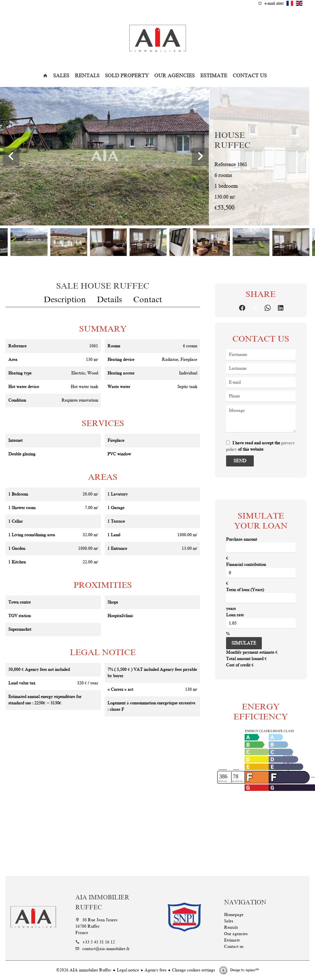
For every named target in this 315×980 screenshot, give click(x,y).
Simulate (244, 643)
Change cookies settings (194, 970)
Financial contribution (246, 565)
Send (240, 461)
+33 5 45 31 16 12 (99, 942)
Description (65, 299)
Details (110, 299)
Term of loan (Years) (245, 590)
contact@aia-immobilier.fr (106, 949)
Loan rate (235, 615)
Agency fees (156, 970)
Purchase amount (242, 539)
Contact (148, 299)
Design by (244, 970)
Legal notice (128, 970)
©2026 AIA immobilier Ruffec (84, 970)
